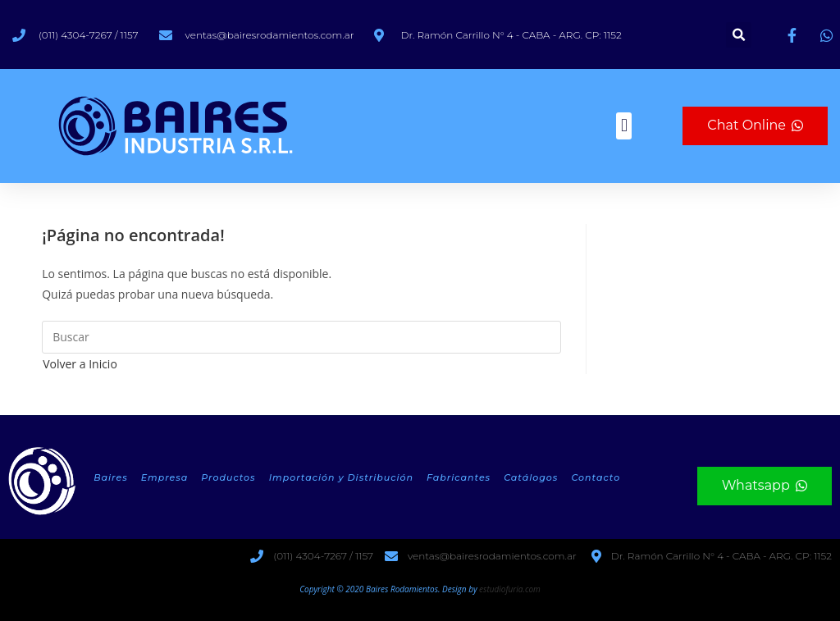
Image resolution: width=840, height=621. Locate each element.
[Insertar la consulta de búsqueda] (301, 337)
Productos (228, 477)
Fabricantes (459, 477)
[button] (739, 35)
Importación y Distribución (341, 477)
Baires (111, 477)
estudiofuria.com (510, 589)
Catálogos (531, 477)
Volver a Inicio (80, 364)
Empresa (165, 477)
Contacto (596, 477)
